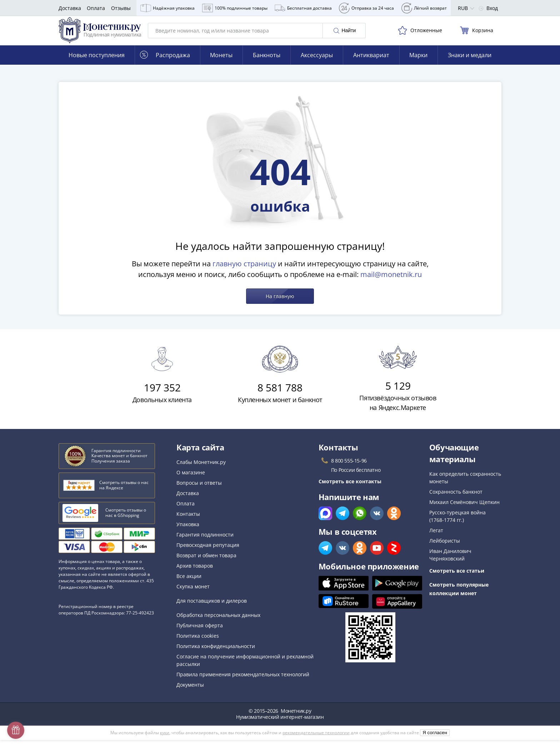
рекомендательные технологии (316, 739)
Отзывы (121, 8)
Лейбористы (445, 547)
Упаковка (188, 530)
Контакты (188, 520)
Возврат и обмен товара (206, 561)
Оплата (96, 8)
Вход (488, 8)
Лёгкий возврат (424, 8)
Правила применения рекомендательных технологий (243, 680)
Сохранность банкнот (456, 498)
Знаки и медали (470, 61)
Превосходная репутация (208, 551)
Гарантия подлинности (205, 541)
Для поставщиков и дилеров (212, 607)
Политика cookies (198, 642)
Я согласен (435, 739)
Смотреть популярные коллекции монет (459, 595)
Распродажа (165, 61)
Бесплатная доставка (303, 8)
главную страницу (244, 270)
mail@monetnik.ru (391, 280)
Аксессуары (317, 61)
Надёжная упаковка (167, 8)
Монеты (221, 61)
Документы (190, 691)
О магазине (191, 478)
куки (165, 739)
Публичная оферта (200, 631)
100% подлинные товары (235, 8)
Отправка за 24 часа (366, 8)
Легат (436, 536)
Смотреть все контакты (350, 487)
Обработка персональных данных (218, 621)
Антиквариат (371, 61)
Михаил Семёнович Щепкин (464, 508)
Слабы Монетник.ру (201, 468)
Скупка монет (193, 592)
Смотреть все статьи (457, 577)
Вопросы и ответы (199, 489)
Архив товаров (195, 572)
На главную (280, 302)
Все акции (189, 582)
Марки (418, 61)
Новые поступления (97, 61)
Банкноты (267, 61)
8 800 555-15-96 (349, 467)
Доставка (70, 8)
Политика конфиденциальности (216, 652)
